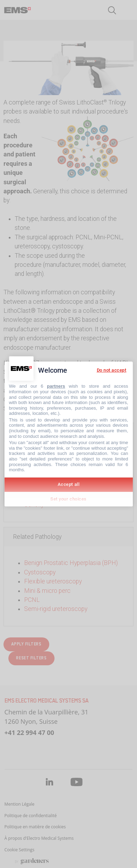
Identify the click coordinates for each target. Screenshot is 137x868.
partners (56, 386)
